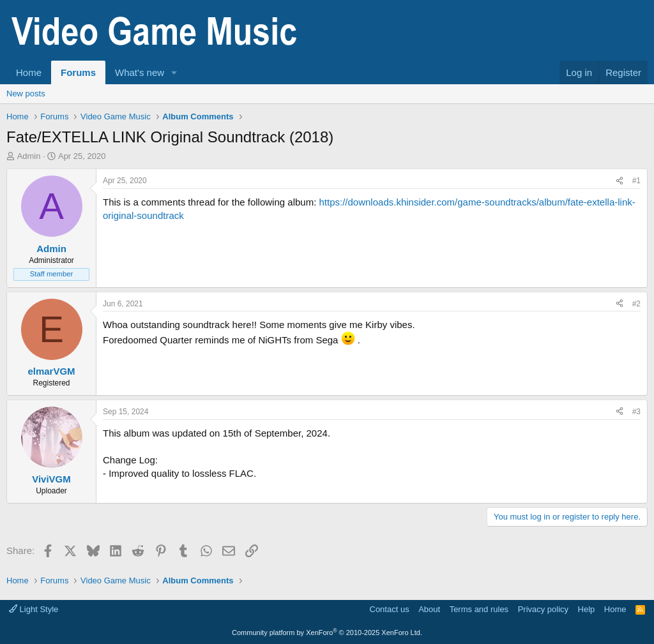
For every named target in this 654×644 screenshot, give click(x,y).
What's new (140, 72)
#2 (636, 304)
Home (29, 72)
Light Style (34, 609)
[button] (174, 72)
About (429, 609)
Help (587, 609)
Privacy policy (543, 609)
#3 (636, 412)
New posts (26, 94)
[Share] (620, 181)
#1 (636, 181)
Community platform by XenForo (327, 633)
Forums (78, 72)
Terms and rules (479, 609)
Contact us (390, 609)
